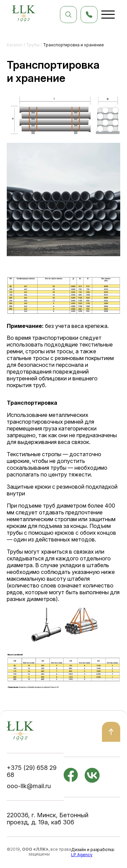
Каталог (15, 45)
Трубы (33, 45)
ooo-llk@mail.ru (29, 786)
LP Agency (82, 855)
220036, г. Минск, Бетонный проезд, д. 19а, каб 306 (48, 819)
